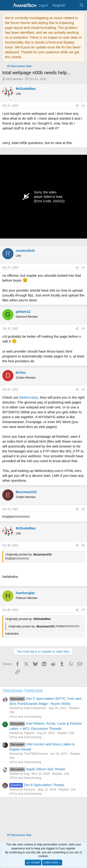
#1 (83, 106)
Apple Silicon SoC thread (37, 769)
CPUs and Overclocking (25, 717)
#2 (83, 268)
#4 (83, 390)
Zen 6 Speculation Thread (37, 785)
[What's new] (72, 5)
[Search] (82, 5)
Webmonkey (29, 397)
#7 (83, 610)
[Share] (77, 106)
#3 (83, 329)
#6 (83, 545)
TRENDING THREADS (23, 691)
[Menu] (6, 5)
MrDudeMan (15, 79)
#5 (83, 509)
